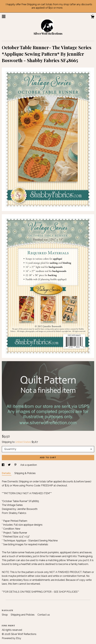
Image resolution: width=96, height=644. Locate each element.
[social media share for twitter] (10, 465)
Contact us (44, 615)
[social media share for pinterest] (16, 465)
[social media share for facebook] (3, 465)
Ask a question (29, 465)
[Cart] (92, 17)
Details (7, 473)
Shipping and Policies (23, 615)
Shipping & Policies (25, 473)
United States (23, 442)
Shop (5, 615)
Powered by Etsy (11, 638)
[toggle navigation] (4, 16)
